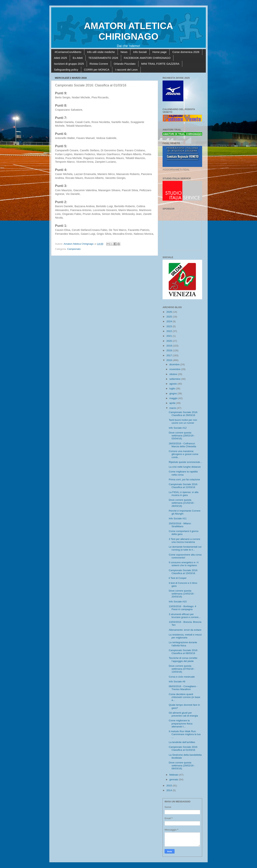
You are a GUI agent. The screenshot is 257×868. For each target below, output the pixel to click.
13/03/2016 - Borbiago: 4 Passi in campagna (183, 608)
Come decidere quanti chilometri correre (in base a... (185, 697)
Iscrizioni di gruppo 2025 (69, 64)
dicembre (175, 364)
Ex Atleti (78, 58)
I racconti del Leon (126, 70)
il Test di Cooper (178, 578)
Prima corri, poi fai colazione (184, 479)
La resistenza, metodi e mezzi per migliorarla (185, 636)
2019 (170, 346)
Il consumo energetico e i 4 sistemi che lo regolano (184, 564)
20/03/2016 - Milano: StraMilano (180, 525)
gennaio (174, 779)
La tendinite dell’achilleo (182, 742)
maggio (174, 398)
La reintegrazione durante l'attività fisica (183, 644)
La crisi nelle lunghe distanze (185, 467)
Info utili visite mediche (101, 52)
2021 (170, 336)
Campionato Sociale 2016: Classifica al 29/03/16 (183, 414)
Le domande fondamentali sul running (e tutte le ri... (185, 548)
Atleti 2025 (60, 58)
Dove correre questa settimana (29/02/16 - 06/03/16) (182, 766)
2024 (170, 321)
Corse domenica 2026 (186, 52)
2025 (170, 317)
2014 (170, 790)
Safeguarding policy (66, 70)
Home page (160, 52)
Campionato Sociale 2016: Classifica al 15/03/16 (183, 572)
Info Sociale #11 (178, 518)
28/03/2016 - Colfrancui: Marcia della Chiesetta (183, 445)
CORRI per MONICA (97, 70)
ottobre (174, 374)
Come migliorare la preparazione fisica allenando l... (181, 723)
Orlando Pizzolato (125, 64)
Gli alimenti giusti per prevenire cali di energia (183, 714)
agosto (173, 384)
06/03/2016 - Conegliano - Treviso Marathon (183, 688)
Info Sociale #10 (178, 602)
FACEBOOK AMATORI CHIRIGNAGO (147, 58)
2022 (170, 331)
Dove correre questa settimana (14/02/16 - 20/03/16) (182, 594)
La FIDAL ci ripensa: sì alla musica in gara (184, 494)
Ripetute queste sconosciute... (185, 462)
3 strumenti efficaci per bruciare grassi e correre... (185, 616)
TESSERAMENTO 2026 (103, 58)
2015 (170, 786)
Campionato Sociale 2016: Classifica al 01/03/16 (183, 748)
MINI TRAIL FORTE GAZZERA (160, 64)
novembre (175, 369)
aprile (173, 403)
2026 (170, 312)
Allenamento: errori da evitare (185, 630)
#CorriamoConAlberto (68, 52)
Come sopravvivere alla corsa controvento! (185, 556)
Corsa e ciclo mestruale (182, 677)
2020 (170, 341)
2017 (170, 355)
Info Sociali (140, 52)
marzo (173, 408)
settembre (175, 379)
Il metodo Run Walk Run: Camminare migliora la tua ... (185, 734)
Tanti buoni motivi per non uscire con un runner (183, 421)
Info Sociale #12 (178, 428)
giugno (173, 393)
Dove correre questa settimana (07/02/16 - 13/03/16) (182, 669)
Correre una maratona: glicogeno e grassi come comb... (184, 454)
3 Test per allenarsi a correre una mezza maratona (185, 541)
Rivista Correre (99, 64)
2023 (170, 326)
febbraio (174, 775)
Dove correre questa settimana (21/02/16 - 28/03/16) (182, 503)
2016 (170, 360)
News (124, 52)
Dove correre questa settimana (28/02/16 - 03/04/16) (182, 436)
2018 (170, 350)
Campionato (74, 249)
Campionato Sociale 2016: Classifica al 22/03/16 (183, 486)
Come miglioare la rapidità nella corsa (183, 473)
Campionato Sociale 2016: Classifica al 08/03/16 (183, 652)
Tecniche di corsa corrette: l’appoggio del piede (183, 659)
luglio (173, 389)
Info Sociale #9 (177, 682)
